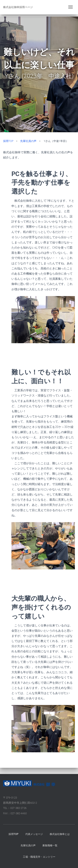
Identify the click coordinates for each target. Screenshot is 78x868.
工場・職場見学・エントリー (39, 857)
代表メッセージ (34, 834)
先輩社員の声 (28, 141)
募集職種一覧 (50, 845)
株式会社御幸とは (60, 834)
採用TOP (8, 141)
